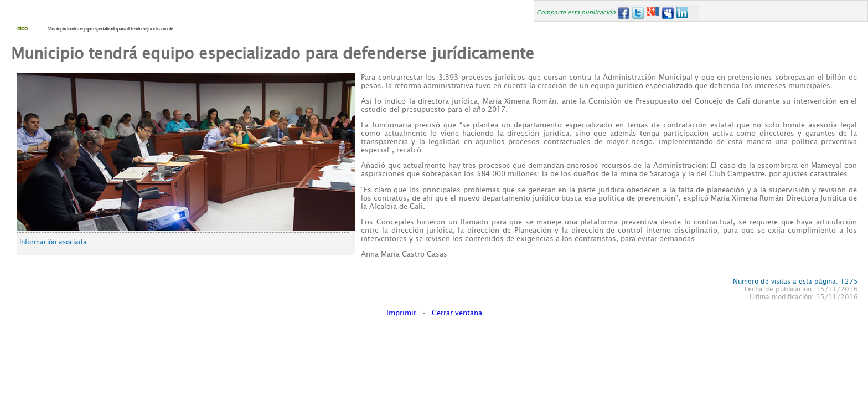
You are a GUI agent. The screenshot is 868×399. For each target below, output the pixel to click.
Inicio (22, 29)
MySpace (668, 13)
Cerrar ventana (457, 313)
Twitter (638, 13)
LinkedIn (683, 13)
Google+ (653, 13)
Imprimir (401, 313)
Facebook (623, 13)
